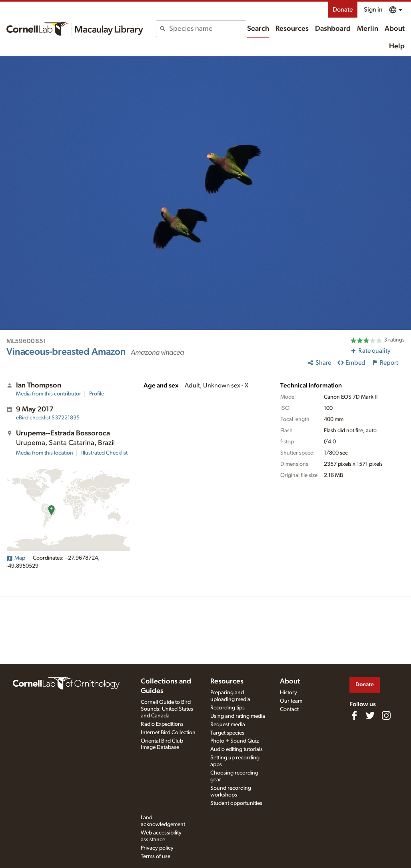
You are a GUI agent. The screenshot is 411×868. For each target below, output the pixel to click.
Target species (227, 733)
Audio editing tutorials (236, 749)
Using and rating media (238, 716)
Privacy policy (157, 848)
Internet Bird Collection (168, 733)
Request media (228, 725)
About (395, 29)
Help (397, 46)
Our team (291, 701)
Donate (343, 10)
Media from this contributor (49, 394)
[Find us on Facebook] (354, 715)
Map (16, 558)
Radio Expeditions (162, 724)
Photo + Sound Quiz (234, 741)
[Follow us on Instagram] (386, 715)
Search (258, 29)
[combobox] (207, 29)
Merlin (368, 29)
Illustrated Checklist (104, 453)
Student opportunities (236, 803)
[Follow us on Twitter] (370, 715)
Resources (292, 29)
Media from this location (45, 453)
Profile (97, 394)
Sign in (373, 10)
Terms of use (156, 856)
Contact (289, 709)
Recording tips (227, 708)
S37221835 (48, 418)
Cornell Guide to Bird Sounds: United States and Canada (167, 709)
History (288, 693)
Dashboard (333, 29)
